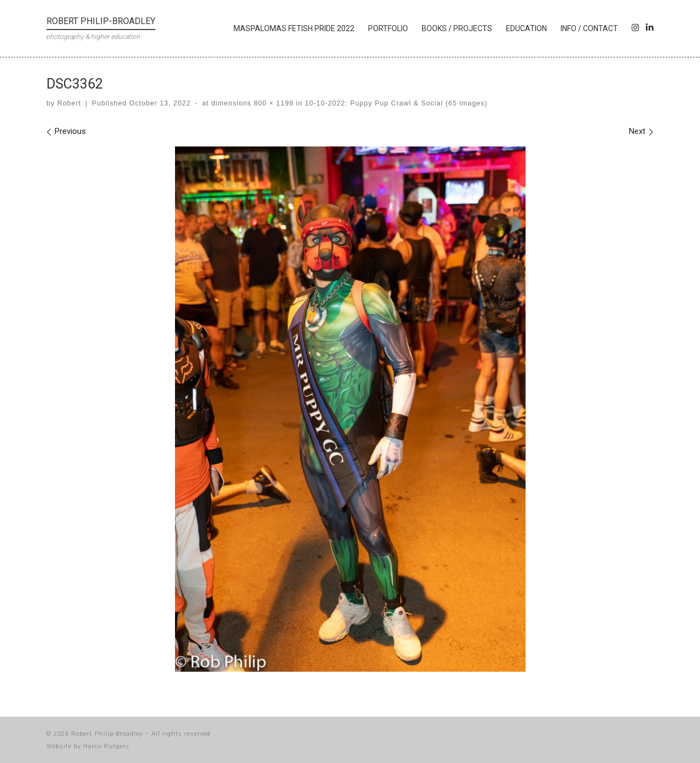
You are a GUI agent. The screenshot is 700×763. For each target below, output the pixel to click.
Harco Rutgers (106, 746)
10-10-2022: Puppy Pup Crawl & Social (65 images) (395, 103)
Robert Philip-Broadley (107, 734)
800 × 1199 (273, 103)
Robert (69, 103)
